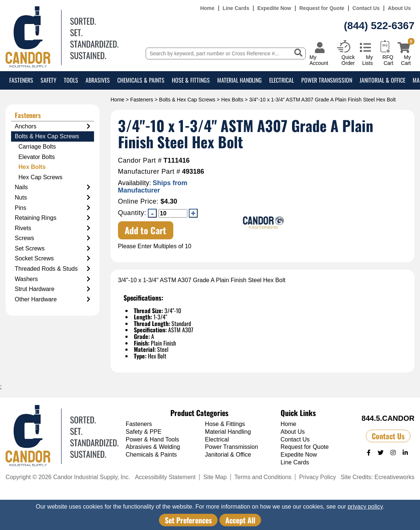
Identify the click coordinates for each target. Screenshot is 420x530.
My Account (319, 60)
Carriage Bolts (37, 147)
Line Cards (236, 8)
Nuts (53, 198)
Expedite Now (274, 8)
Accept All (240, 520)
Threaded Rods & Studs (53, 269)
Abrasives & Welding (153, 447)
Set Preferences (188, 520)
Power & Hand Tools (152, 439)
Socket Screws (53, 259)
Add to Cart (145, 230)
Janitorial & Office (382, 80)
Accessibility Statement (165, 477)
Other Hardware (53, 299)
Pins (53, 208)
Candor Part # (140, 161)
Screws (53, 238)
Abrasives (98, 80)
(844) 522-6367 (379, 26)
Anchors (53, 127)
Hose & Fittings (191, 80)
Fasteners (21, 80)
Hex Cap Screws (40, 177)
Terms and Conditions (263, 477)
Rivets (53, 228)
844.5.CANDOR (388, 418)
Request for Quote (322, 8)
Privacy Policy (317, 477)
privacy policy (365, 507)
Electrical (282, 80)
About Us (399, 8)
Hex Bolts (232, 100)
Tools (71, 80)
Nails (53, 187)
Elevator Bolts (37, 157)
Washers (53, 279)
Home (207, 8)
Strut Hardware (53, 289)
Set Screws (53, 249)
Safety (48, 80)
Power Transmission (327, 80)
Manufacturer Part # (149, 172)
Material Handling (239, 80)
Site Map (215, 477)
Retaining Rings (53, 218)
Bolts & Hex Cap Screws (187, 100)
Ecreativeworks (395, 477)
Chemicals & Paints (141, 80)
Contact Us (366, 8)
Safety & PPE (144, 432)
